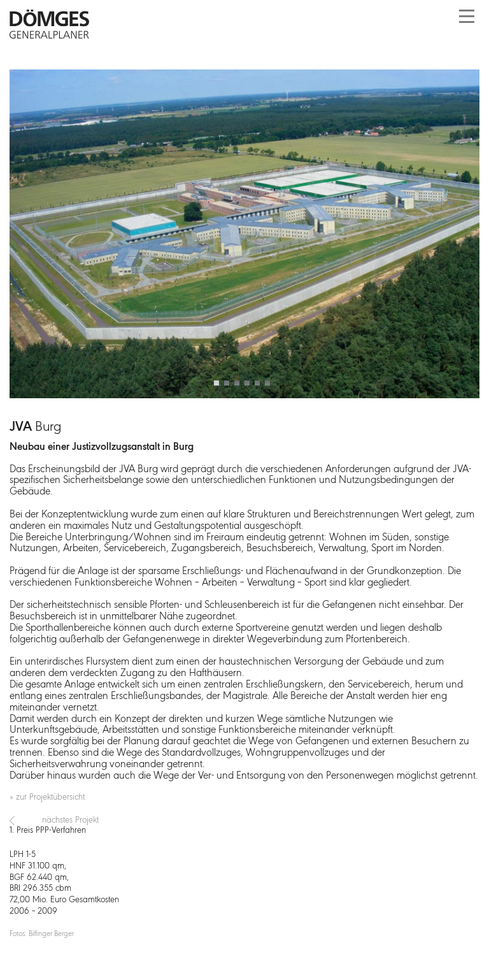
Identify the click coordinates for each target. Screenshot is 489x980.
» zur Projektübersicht (47, 797)
